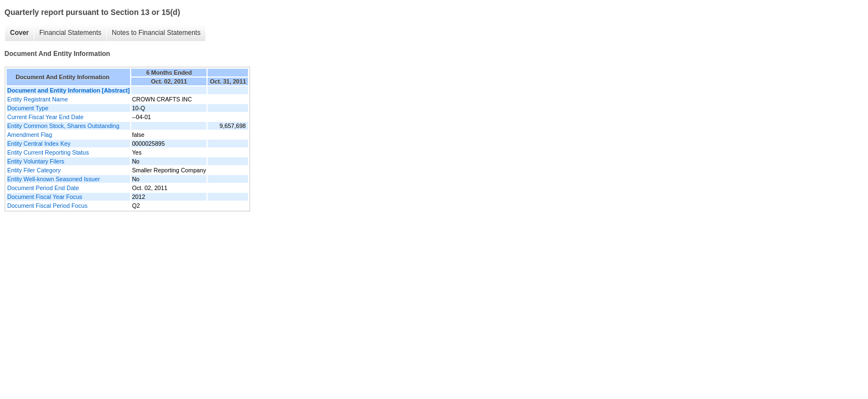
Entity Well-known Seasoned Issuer (53, 179)
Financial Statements (70, 33)
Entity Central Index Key (39, 144)
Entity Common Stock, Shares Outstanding (63, 126)
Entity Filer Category (34, 170)
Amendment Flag (30, 135)
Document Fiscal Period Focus (47, 206)
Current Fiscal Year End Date (45, 117)
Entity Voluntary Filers (36, 161)
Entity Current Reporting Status (48, 152)
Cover (19, 33)
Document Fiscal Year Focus (45, 197)
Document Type (28, 108)
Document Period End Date (43, 188)
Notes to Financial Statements (156, 33)
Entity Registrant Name (38, 99)
